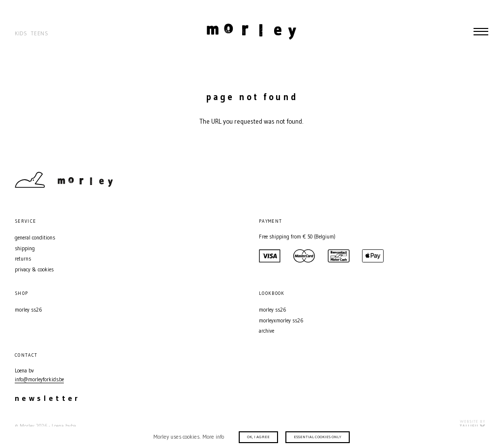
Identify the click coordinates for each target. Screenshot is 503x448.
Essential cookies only (318, 437)
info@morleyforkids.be (39, 380)
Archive (266, 331)
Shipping (25, 249)
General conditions (35, 238)
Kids (21, 34)
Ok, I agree (258, 437)
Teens (40, 34)
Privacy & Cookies (34, 270)
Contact (449, 180)
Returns (23, 259)
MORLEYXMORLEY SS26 (281, 321)
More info (213, 437)
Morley (251, 31)
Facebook (483, 180)
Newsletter (48, 398)
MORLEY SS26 (28, 310)
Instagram (466, 180)
